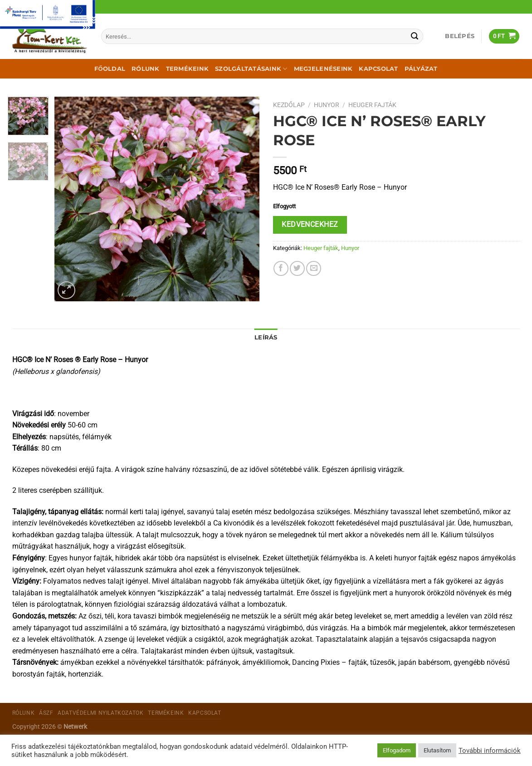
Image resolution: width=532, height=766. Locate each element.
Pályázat (421, 69)
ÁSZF (46, 713)
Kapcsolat (378, 69)
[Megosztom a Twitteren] (297, 268)
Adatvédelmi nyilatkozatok (100, 713)
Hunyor (327, 105)
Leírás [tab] (266, 337)
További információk (490, 751)
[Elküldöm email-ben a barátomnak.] (314, 268)
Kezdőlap (289, 105)
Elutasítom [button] (437, 750)
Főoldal (110, 69)
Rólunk (146, 69)
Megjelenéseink (323, 69)
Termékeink (188, 69)
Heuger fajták (372, 105)
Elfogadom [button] (397, 750)
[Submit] (415, 36)
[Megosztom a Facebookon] (281, 268)
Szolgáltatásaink (251, 69)
